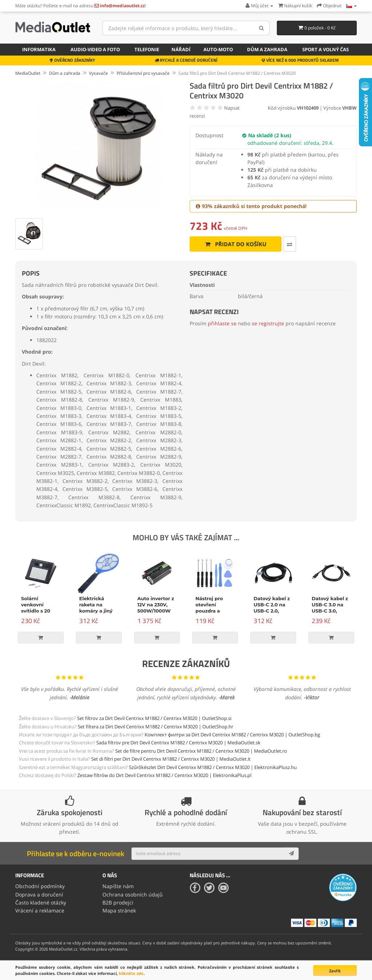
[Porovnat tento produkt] (290, 244)
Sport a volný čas (325, 49)
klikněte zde (131, 973)
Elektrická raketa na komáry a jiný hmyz (96, 608)
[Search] (261, 28)
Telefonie (147, 49)
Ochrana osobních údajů (133, 894)
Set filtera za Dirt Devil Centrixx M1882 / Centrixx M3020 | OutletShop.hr (155, 727)
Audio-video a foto (95, 49)
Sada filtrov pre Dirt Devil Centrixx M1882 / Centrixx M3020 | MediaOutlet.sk (178, 743)
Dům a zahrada (267, 49)
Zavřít (335, 971)
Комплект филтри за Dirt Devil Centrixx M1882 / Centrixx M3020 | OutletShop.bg (232, 735)
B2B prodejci (118, 902)
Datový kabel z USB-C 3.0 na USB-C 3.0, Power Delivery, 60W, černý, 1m (331, 611)
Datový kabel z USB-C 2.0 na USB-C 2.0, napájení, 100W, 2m (273, 611)
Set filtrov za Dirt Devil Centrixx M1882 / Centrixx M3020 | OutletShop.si (154, 718)
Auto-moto (218, 49)
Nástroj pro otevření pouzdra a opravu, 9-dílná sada (214, 611)
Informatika (39, 49)
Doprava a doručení (39, 894)
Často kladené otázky (41, 902)
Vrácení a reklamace (40, 910)
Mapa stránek (119, 910)
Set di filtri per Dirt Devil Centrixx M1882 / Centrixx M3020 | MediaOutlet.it (171, 759)
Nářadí (181, 49)
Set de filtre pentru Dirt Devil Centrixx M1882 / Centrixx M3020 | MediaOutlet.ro (201, 751)
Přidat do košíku (236, 244)
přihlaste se (222, 323)
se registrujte (268, 323)
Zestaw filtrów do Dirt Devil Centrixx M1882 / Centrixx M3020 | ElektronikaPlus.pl (164, 775)
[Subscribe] (291, 854)
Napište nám (118, 886)
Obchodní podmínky (40, 886)
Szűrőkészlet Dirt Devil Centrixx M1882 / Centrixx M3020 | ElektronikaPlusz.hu (213, 767)
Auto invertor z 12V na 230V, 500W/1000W (156, 605)
